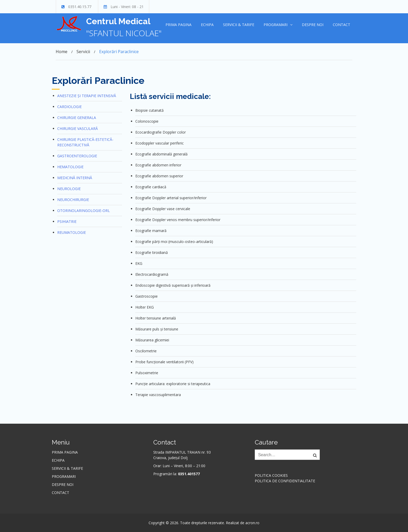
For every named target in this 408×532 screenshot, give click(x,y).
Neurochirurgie (73, 200)
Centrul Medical (118, 21)
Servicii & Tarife (239, 25)
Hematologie (70, 167)
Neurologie (69, 189)
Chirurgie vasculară (78, 129)
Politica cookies (271, 475)
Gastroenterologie (77, 156)
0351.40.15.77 (80, 7)
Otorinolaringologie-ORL (84, 211)
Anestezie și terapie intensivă (87, 96)
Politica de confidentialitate (285, 481)
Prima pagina (178, 25)
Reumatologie (72, 232)
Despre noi (313, 25)
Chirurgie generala (77, 118)
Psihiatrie (67, 221)
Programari (276, 25)
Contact (342, 25)
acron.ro (252, 523)
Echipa (207, 25)
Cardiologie (69, 107)
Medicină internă (75, 178)
